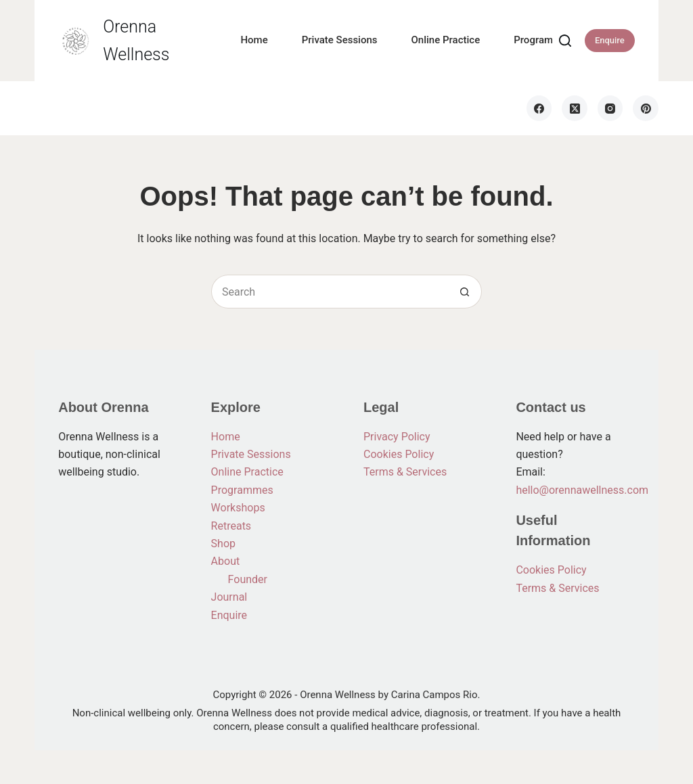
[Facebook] (539, 108)
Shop (223, 544)
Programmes (543, 40)
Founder (248, 579)
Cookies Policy (399, 454)
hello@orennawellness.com (582, 490)
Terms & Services (405, 472)
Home (254, 40)
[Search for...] (330, 292)
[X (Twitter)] (575, 108)
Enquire (610, 40)
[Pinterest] (646, 108)
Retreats (231, 526)
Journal (229, 597)
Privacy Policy (397, 437)
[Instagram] (610, 108)
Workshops (238, 508)
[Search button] (465, 292)
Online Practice (446, 40)
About (226, 561)
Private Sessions (340, 40)
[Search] (565, 41)
